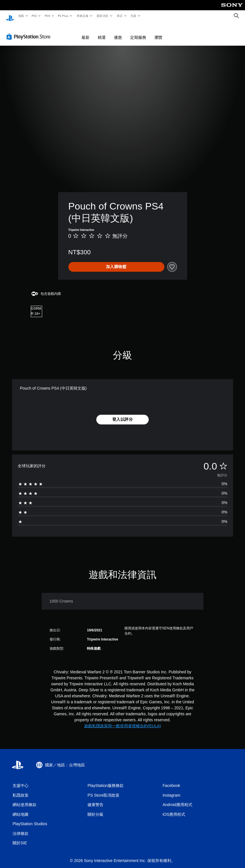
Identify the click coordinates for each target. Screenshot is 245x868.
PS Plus (63, 16)
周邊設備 (82, 16)
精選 (102, 32)
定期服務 (138, 32)
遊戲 (21, 16)
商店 (120, 16)
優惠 (118, 32)
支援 (133, 16)
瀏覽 (158, 32)
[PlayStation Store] (30, 31)
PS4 (47, 16)
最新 (85, 32)
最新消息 (103, 16)
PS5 (34, 16)
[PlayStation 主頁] (10, 16)
